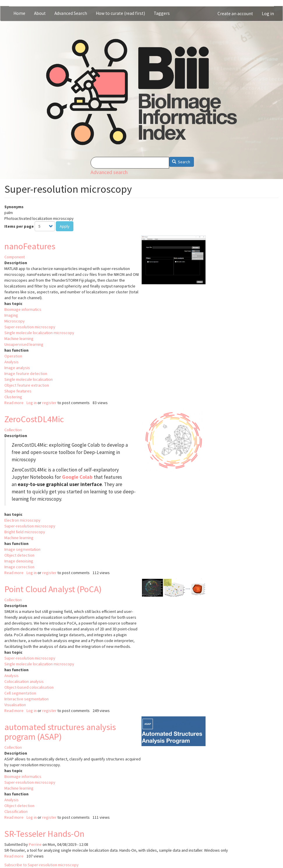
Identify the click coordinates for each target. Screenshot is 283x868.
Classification (16, 811)
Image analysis (17, 368)
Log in (268, 14)
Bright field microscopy (25, 532)
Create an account (235, 14)
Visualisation (15, 705)
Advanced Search (71, 13)
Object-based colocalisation (29, 687)
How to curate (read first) (120, 13)
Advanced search (109, 172)
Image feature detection (26, 373)
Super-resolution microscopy (30, 327)
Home (19, 13)
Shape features (18, 391)
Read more (14, 403)
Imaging (11, 315)
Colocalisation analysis (24, 681)
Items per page (19, 226)
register (49, 403)
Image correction (19, 567)
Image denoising (19, 561)
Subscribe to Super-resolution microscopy (41, 865)
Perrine (35, 844)
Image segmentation (22, 549)
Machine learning (19, 339)
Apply (65, 226)
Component (15, 257)
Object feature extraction (27, 385)
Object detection (19, 555)
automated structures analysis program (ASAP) (60, 732)
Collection (13, 430)
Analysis (12, 362)
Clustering (13, 397)
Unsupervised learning (24, 344)
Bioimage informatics (23, 309)
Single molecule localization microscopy (39, 333)
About (40, 13)
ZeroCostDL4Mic (34, 419)
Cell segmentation (20, 693)
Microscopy (15, 321)
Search (181, 162)
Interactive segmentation (26, 699)
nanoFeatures (30, 246)
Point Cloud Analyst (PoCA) (53, 589)
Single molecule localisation (29, 379)
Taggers (162, 13)
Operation (13, 356)
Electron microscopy (22, 520)
